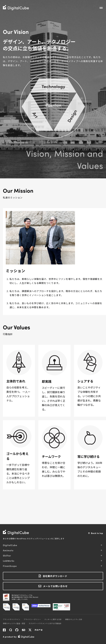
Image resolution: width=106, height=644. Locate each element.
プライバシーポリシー (32, 619)
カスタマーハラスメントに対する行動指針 (45, 623)
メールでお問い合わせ (55, 586)
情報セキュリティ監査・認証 (14, 623)
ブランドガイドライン (12, 619)
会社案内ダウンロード (55, 576)
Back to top (97, 533)
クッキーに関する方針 (53, 619)
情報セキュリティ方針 (74, 619)
